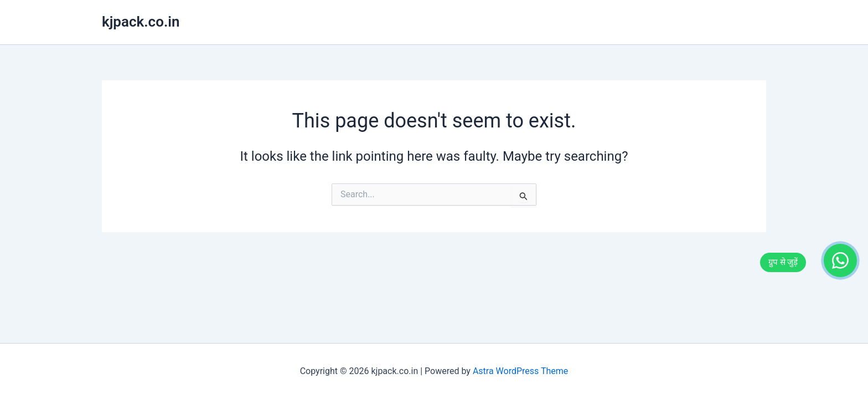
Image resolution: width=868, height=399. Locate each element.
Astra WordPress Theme (520, 371)
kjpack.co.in (141, 22)
